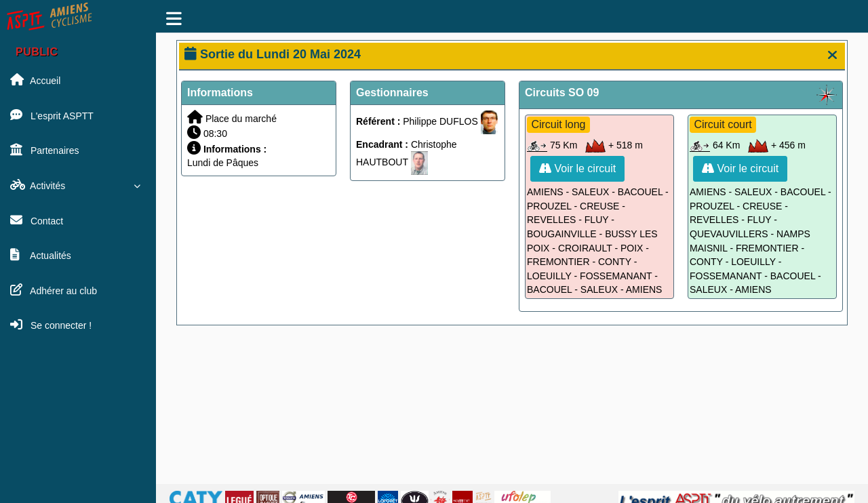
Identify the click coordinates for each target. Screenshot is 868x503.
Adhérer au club (54, 290)
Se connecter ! (51, 325)
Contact (37, 220)
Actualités (41, 255)
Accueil (35, 80)
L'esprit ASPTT (52, 115)
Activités (78, 185)
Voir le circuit (577, 168)
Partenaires (44, 150)
